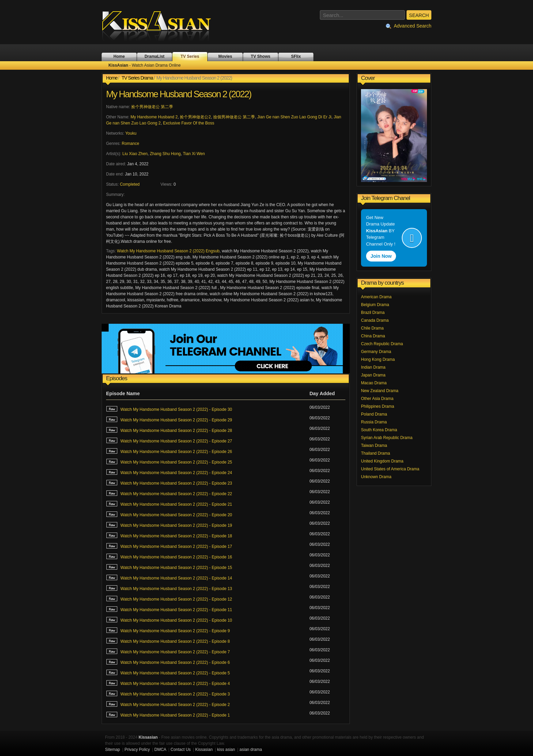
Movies (225, 56)
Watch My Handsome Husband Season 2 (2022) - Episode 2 (168, 704)
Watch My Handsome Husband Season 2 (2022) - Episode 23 (169, 483)
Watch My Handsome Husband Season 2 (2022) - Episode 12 (169, 599)
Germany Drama (376, 352)
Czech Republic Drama (382, 344)
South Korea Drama (379, 430)
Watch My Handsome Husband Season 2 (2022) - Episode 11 (169, 609)
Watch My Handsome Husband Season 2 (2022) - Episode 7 (168, 651)
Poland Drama (374, 414)
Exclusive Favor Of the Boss (188, 123)
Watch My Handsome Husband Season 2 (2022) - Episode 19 (169, 525)
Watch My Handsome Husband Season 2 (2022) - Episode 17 (169, 546)
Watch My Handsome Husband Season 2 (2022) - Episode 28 (169, 430)
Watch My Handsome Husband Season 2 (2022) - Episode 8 (168, 641)
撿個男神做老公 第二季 (234, 117)
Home (119, 56)
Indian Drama (373, 367)
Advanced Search (409, 26)
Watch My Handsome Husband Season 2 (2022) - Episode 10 (169, 620)
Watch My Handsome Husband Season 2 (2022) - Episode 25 (169, 461)
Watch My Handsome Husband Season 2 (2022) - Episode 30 (169, 409)
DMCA (160, 750)
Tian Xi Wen (194, 154)
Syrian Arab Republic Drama (387, 438)
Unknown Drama (376, 477)
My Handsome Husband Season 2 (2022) (179, 94)
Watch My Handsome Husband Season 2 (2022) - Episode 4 (168, 683)
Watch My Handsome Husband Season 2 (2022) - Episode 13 (169, 588)
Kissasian (204, 750)
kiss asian (226, 750)
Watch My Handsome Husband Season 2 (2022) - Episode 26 (169, 451)
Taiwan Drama (374, 446)
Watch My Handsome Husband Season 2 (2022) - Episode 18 (169, 535)
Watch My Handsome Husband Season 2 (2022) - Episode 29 (169, 419)
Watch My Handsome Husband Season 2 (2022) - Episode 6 (168, 662)
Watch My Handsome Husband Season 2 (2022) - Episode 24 (169, 472)
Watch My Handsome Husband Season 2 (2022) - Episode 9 (168, 630)
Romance (130, 144)
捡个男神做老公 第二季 (152, 107)
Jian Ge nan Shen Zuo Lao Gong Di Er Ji (294, 117)
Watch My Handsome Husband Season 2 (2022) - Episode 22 (169, 493)
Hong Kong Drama (378, 359)
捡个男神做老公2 (195, 117)
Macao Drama (374, 383)
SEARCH (419, 15)
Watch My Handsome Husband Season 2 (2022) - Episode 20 (169, 514)
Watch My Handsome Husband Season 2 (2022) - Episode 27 (169, 440)
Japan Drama (373, 375)
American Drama (376, 297)
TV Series (190, 56)
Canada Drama (375, 320)
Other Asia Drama (377, 399)
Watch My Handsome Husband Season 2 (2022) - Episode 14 (169, 577)
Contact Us (181, 750)
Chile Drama (372, 328)
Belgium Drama (375, 305)
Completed (130, 184)
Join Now (381, 256)
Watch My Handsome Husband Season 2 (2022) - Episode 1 (168, 715)
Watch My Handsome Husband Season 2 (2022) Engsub (168, 251)
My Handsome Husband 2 (154, 117)
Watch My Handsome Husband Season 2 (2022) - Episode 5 (168, 672)
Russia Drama (374, 422)
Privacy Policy (137, 750)
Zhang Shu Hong (165, 154)
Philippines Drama (377, 406)
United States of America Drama (390, 469)
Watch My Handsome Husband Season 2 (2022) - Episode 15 (169, 567)
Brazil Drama (373, 313)
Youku (131, 133)
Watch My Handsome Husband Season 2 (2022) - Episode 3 (168, 693)
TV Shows (261, 56)
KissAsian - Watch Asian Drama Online (161, 26)
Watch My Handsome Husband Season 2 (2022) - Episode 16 (169, 556)
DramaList (154, 56)
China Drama (373, 336)
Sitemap (113, 750)
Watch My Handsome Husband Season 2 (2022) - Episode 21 (169, 504)
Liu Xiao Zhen (135, 154)
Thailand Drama (375, 453)
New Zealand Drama (380, 391)
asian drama (251, 750)
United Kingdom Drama (382, 461)
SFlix (296, 56)
